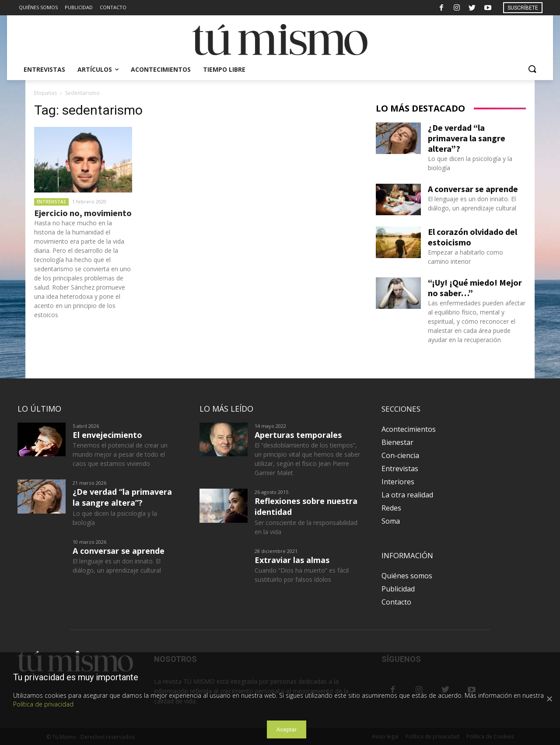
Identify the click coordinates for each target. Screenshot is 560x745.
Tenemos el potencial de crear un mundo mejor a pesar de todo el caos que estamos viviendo (120, 454)
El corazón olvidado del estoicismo (472, 237)
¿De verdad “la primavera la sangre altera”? (467, 138)
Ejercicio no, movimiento (83, 213)
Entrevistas (51, 202)
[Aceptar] (549, 699)
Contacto (396, 602)
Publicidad (398, 589)
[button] (532, 70)
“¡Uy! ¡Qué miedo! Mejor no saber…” (475, 288)
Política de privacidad (43, 704)
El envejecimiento (107, 435)
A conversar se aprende (473, 189)
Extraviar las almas (292, 560)
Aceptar (287, 729)
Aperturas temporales (298, 435)
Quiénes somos (407, 576)
